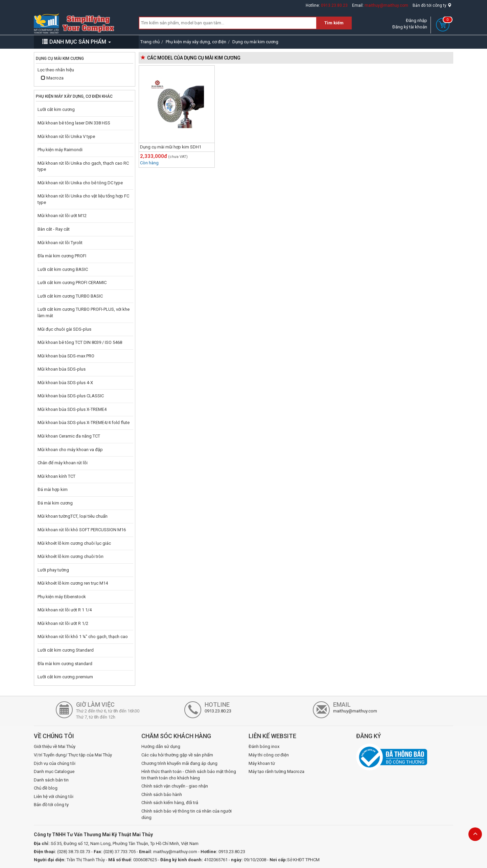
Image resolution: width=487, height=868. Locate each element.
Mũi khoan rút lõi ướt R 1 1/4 (65, 610)
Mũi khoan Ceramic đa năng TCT (69, 436)
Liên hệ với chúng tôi (54, 796)
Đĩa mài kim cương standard (65, 664)
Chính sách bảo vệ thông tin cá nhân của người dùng (187, 814)
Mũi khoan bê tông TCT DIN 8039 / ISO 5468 (80, 342)
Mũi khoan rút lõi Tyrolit (60, 243)
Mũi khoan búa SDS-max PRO (66, 356)
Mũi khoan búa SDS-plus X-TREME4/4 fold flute (84, 423)
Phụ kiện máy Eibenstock (62, 597)
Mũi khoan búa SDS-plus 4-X (65, 383)
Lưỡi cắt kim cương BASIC (63, 269)
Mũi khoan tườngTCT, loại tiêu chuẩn (73, 516)
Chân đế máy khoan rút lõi (63, 463)
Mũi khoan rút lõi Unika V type (66, 136)
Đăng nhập (416, 20)
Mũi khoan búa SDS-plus (62, 369)
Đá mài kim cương (55, 503)
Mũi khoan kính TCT (56, 476)
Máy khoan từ (262, 763)
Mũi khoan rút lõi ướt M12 (62, 216)
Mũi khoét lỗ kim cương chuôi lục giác (74, 543)
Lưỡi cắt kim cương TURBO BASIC (70, 296)
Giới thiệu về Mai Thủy (55, 746)
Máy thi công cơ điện (269, 755)
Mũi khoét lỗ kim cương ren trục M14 (73, 583)
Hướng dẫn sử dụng (161, 746)
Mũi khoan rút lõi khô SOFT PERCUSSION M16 (82, 530)
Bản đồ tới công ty (432, 5)
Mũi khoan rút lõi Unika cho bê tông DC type (80, 183)
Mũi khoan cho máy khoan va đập (70, 450)
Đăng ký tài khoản (410, 27)
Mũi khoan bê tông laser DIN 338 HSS (74, 123)
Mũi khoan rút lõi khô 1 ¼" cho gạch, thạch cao (83, 637)
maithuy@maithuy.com (386, 5)
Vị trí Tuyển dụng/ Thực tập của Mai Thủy (73, 755)
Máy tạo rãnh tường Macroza (276, 771)
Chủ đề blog (46, 788)
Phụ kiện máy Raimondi (60, 150)
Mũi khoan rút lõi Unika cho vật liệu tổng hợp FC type (83, 199)
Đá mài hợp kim (53, 489)
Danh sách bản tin (51, 780)
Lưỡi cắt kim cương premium (65, 677)
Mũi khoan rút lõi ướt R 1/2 (63, 623)
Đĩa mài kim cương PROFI (62, 256)
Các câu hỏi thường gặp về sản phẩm (177, 755)
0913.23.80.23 (334, 5)
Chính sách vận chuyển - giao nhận (175, 786)
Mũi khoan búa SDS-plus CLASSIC (71, 396)
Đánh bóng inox (264, 746)
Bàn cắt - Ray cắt (54, 229)
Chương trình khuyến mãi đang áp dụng (179, 763)
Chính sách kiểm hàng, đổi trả (170, 803)
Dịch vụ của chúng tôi (55, 763)
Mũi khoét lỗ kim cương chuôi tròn (71, 556)
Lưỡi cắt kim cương (56, 109)
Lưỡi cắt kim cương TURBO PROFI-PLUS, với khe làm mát (84, 312)
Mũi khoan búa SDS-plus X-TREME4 (72, 409)
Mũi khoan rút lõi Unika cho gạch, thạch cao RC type (83, 166)
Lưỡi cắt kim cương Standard (66, 650)
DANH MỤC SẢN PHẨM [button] (77, 42)
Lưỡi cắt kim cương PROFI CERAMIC (72, 283)
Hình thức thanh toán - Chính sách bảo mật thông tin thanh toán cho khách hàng (189, 775)
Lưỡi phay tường (53, 570)
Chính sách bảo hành (162, 794)
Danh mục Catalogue (54, 771)
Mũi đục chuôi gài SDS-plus (64, 329)
